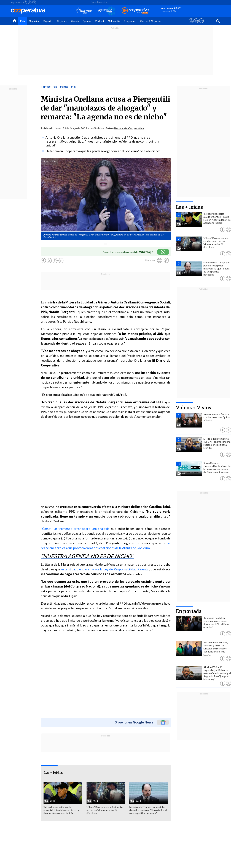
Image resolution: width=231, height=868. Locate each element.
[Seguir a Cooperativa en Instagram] (34, 2)
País (22, 21)
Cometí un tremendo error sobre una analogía (76, 529)
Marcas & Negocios (151, 21)
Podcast (100, 21)
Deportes (48, 21)
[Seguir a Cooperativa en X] (30, 2)
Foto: (46, 161)
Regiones (62, 21)
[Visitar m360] (196, 24)
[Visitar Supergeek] (201, 24)
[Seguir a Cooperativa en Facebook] (25, 2)
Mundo (75, 21)
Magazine (34, 21)
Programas (130, 21)
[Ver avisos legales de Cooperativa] (191, 24)
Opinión (87, 21)
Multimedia (114, 21)
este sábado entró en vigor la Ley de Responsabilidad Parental (105, 569)
